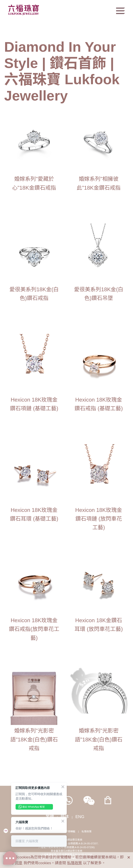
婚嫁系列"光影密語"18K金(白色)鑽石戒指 (34, 739)
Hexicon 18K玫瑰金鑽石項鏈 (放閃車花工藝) (99, 519)
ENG (80, 817)
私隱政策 (87, 831)
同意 (19, 863)
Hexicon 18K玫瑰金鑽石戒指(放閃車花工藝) (34, 629)
